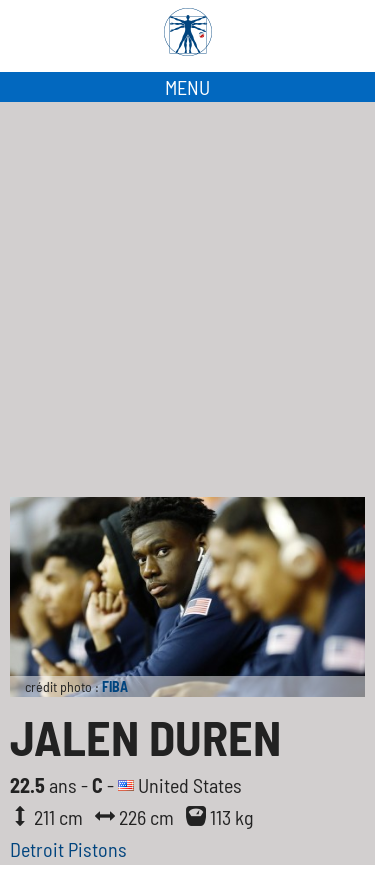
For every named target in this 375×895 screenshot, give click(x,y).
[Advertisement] (187, 299)
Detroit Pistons (68, 849)
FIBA (115, 686)
